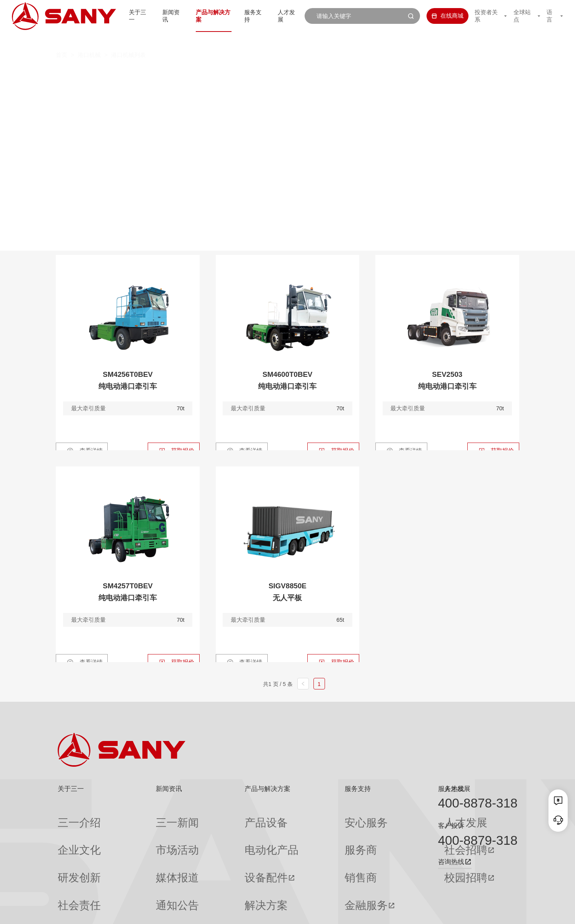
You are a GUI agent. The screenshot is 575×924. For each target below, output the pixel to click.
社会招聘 (381, 830)
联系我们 (428, 912)
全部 (131, 74)
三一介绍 (69, 816)
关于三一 (125, 16)
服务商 (303, 830)
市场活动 (142, 830)
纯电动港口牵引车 (397, 74)
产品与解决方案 (205, 16)
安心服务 (306, 816)
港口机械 (89, 40)
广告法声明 (506, 912)
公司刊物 (69, 888)
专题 (137, 888)
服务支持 (250, 16)
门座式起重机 (410, 89)
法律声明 (478, 912)
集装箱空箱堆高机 (223, 74)
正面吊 (163, 74)
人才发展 (286, 16)
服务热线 (451, 789)
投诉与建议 (309, 888)
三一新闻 (142, 816)
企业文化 (69, 830)
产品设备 (214, 816)
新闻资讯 (161, 16)
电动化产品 (217, 830)
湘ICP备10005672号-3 (155, 912)
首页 (62, 40)
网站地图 (403, 912)
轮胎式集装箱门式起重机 (331, 89)
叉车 (279, 74)
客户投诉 (451, 826)
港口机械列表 (128, 40)
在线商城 (439, 16)
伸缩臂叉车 (463, 74)
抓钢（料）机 (328, 74)
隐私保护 (453, 912)
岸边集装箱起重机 (151, 89)
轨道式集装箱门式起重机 (236, 89)
